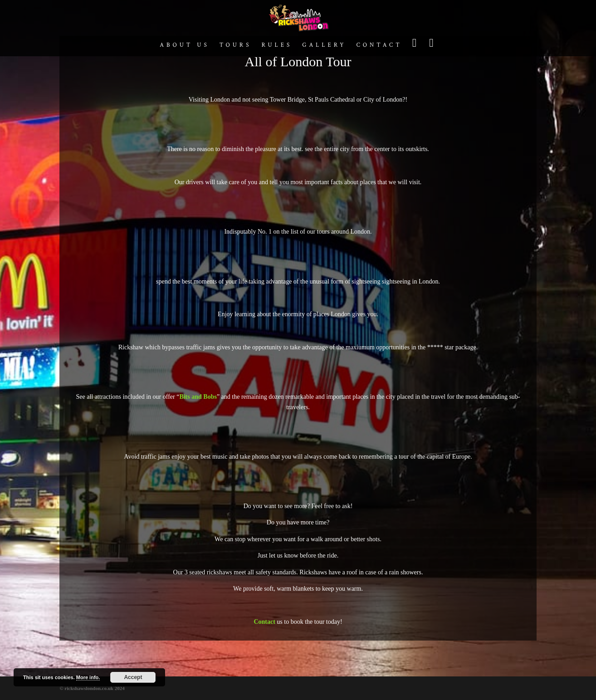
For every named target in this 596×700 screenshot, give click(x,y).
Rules (277, 46)
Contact (379, 46)
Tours (236, 46)
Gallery (324, 46)
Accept (133, 677)
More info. (88, 677)
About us (184, 46)
